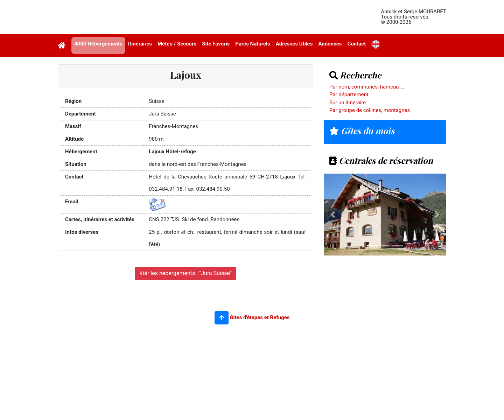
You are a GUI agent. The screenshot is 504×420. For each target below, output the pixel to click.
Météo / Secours (177, 44)
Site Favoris (216, 44)
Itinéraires (140, 44)
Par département (349, 94)
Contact (357, 44)
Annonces (330, 44)
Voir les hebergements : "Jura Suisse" (185, 273)
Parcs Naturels (253, 44)
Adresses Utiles (294, 44)
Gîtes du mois (362, 131)
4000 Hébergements (98, 44)
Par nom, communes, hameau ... (367, 87)
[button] (222, 318)
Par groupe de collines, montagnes (370, 110)
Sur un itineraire (348, 103)
